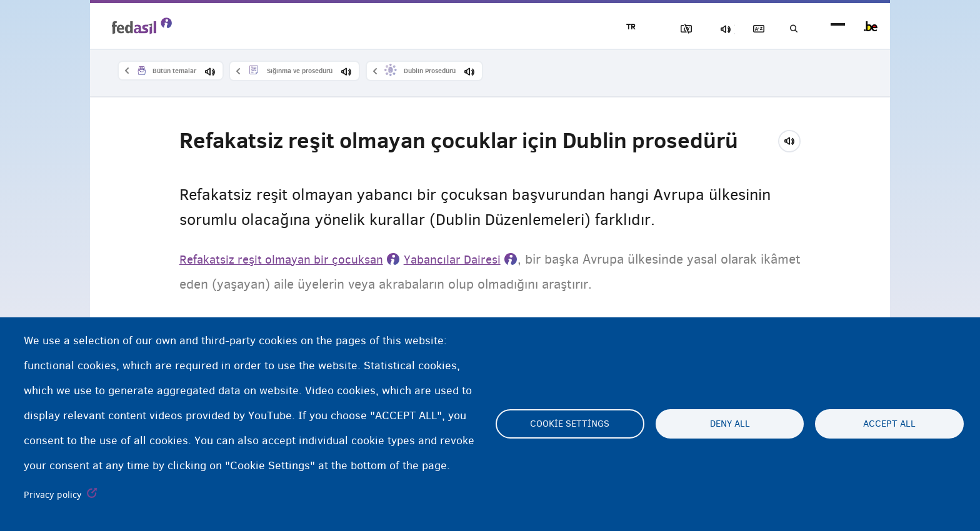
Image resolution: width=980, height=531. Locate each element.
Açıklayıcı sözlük (747, 29)
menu (838, 27)
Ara (790, 29)
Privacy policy (53, 495)
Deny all (730, 424)
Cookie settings (570, 424)
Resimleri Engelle (659, 29)
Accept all (889, 424)
